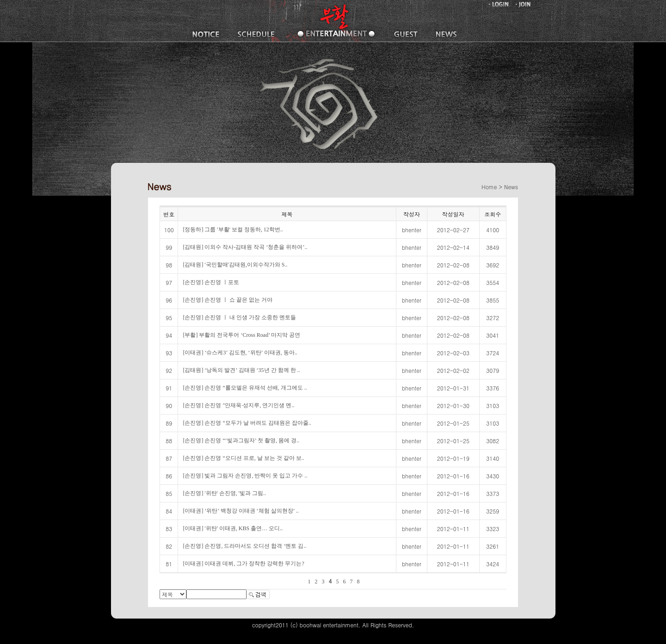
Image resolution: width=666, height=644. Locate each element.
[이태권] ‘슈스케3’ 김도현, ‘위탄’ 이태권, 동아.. (240, 353)
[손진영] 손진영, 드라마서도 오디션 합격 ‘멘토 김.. (244, 546)
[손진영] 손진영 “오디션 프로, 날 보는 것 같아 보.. (243, 458)
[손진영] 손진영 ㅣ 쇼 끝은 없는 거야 (228, 300)
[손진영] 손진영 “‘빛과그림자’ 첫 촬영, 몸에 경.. (241, 440)
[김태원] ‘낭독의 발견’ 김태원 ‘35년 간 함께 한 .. (241, 370)
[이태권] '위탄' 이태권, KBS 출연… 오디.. (233, 528)
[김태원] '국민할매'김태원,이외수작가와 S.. (235, 265)
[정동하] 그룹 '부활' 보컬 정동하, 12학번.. (233, 229)
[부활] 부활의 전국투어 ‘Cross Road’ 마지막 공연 (241, 335)
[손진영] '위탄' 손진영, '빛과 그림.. (224, 493)
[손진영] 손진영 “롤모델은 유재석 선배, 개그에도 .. (245, 388)
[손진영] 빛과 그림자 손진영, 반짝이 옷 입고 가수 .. (245, 476)
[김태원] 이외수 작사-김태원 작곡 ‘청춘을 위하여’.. (245, 247)
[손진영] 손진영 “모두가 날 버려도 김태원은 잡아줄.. (247, 423)
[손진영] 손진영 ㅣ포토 (211, 282)
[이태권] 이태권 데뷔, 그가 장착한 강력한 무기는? (243, 563)
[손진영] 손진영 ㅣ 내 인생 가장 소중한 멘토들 (239, 317)
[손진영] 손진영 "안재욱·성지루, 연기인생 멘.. (238, 405)
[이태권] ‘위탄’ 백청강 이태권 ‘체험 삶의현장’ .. (240, 511)
